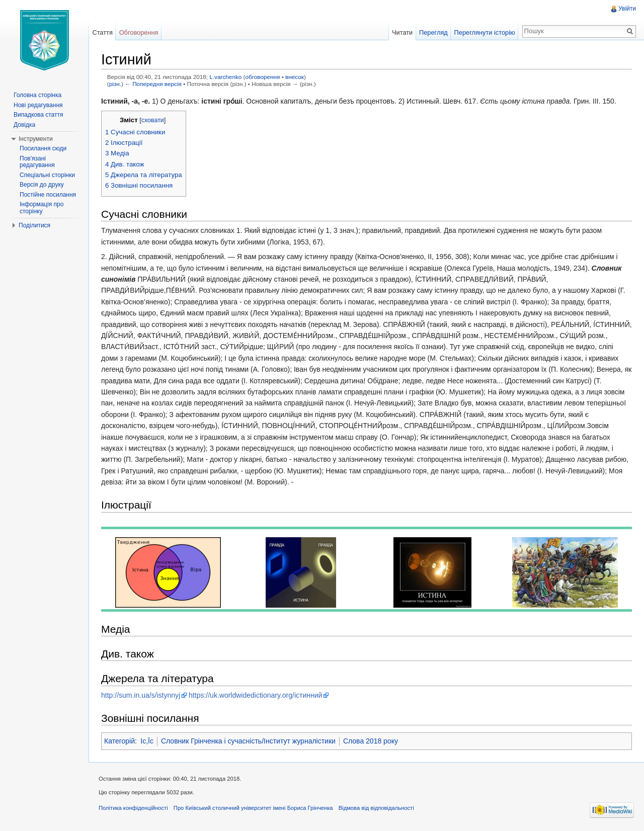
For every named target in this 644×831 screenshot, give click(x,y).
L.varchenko (225, 77)
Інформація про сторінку (42, 208)
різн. (115, 84)
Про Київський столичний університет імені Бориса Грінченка (253, 808)
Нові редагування (38, 105)
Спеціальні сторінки (47, 175)
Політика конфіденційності (133, 808)
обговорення (263, 77)
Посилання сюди (43, 148)
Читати (402, 32)
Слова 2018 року (371, 741)
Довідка (24, 125)
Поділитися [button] (34, 225)
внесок (295, 77)
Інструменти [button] (36, 139)
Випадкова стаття (38, 115)
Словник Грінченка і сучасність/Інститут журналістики (248, 741)
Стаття (102, 32)
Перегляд (433, 32)
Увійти (627, 9)
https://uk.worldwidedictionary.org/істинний (255, 695)
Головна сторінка (37, 95)
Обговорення (139, 32)
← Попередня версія (153, 84)
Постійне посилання (48, 195)
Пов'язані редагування (37, 162)
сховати (153, 120)
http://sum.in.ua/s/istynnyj (141, 695)
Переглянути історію (485, 32)
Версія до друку (42, 185)
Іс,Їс (147, 741)
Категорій (119, 741)
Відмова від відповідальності (376, 808)
